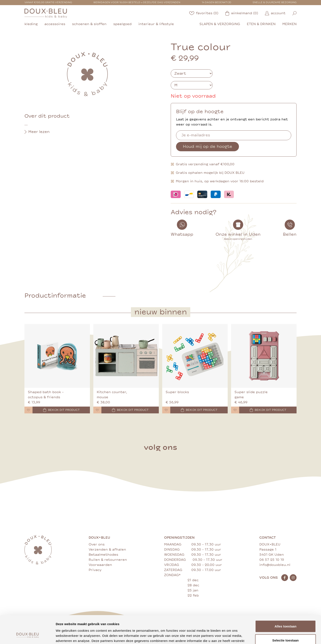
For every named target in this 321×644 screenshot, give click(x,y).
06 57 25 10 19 (272, 560)
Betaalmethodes (103, 555)
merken (289, 24)
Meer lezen (37, 132)
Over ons (97, 544)
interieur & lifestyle (156, 24)
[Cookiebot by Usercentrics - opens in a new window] (28, 636)
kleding (31, 24)
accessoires (55, 24)
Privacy (95, 570)
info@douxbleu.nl (275, 565)
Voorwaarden (100, 565)
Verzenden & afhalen (107, 550)
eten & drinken (261, 24)
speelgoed (122, 24)
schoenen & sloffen (89, 24)
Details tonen (230, 636)
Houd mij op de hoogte (207, 146)
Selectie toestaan (285, 616)
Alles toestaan (285, 602)
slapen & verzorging (220, 24)
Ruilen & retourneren (108, 560)
